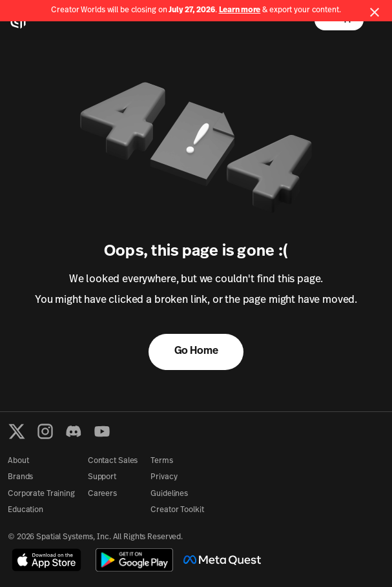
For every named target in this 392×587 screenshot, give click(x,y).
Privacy (164, 477)
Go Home (196, 351)
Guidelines (169, 494)
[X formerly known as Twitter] (17, 431)
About (18, 461)
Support (102, 477)
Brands (20, 477)
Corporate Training (41, 494)
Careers (102, 494)
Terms (161, 461)
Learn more (240, 10)
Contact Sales (113, 461)
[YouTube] (102, 431)
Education (26, 510)
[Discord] (74, 431)
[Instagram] (45, 431)
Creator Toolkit (177, 510)
